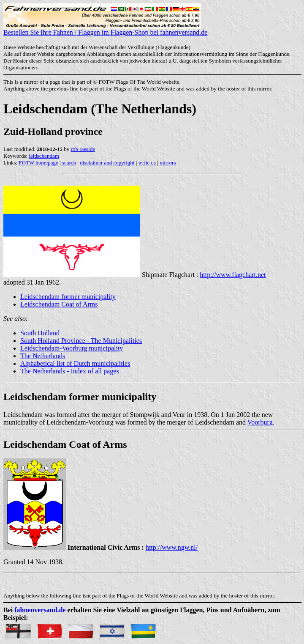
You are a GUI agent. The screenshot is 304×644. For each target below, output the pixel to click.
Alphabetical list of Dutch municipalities (75, 363)
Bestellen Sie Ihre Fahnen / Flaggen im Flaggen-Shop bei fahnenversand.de (105, 29)
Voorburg (260, 422)
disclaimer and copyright (107, 163)
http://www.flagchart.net (233, 275)
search (69, 163)
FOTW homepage (38, 163)
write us (147, 163)
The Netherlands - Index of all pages (70, 371)
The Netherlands (43, 356)
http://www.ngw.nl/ (172, 547)
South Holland (40, 333)
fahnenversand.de (40, 610)
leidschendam (44, 156)
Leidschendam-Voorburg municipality (72, 348)
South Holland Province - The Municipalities (81, 341)
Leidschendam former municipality (68, 297)
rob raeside (83, 149)
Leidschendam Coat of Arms (59, 304)
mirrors (168, 163)
